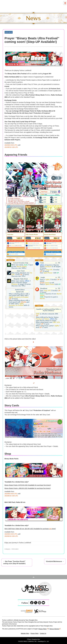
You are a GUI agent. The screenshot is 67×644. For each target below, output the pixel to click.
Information (15, 549)
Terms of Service (55, 629)
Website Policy (25, 633)
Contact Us (43, 633)
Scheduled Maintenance (55, 561)
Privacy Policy (43, 629)
